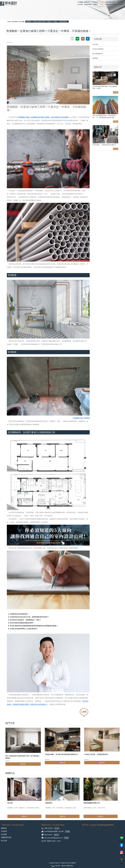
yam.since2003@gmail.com (53, 838)
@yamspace (49, 835)
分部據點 (81, 3)
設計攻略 (21, 22)
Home (9, 22)
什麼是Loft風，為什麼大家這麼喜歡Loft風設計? (61, 754)
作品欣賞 (95, 3)
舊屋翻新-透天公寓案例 (81, 418)
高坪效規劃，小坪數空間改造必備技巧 (104, 145)
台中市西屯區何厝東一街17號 (54, 831)
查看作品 (24, 816)
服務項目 (88, 3)
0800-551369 (49, 828)
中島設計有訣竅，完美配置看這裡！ (97, 754)
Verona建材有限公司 (92, 803)
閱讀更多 (116, 92)
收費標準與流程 (6, 837)
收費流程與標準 (111, 3)
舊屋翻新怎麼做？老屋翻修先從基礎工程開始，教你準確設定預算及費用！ (44, 117)
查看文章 (23, 764)
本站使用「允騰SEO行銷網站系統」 (62, 866)
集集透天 (49, 803)
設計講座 (102, 3)
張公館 (10, 803)
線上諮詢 (120, 3)
